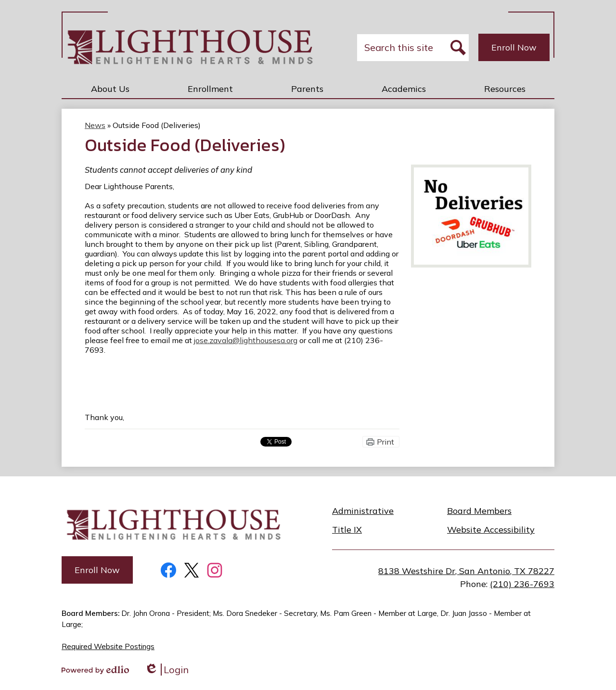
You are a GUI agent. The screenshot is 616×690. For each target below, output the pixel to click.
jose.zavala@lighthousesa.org (246, 340)
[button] (110, 89)
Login (167, 670)
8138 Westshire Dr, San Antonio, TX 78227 (466, 571)
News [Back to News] (95, 125)
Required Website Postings (108, 646)
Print (385, 442)
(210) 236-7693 (522, 584)
